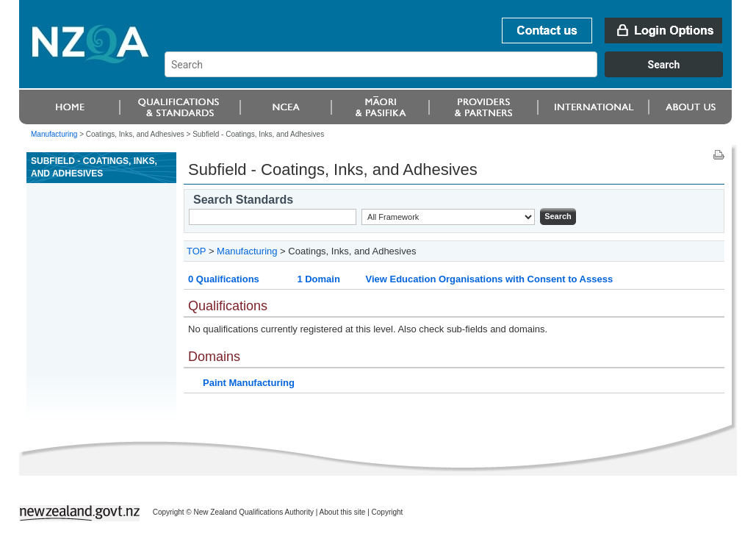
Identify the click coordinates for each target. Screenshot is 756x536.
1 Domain (318, 279)
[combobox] (451, 74)
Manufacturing (54, 134)
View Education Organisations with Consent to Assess (489, 279)
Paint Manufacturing (249, 383)
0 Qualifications (224, 279)
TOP (196, 251)
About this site (343, 512)
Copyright (388, 512)
